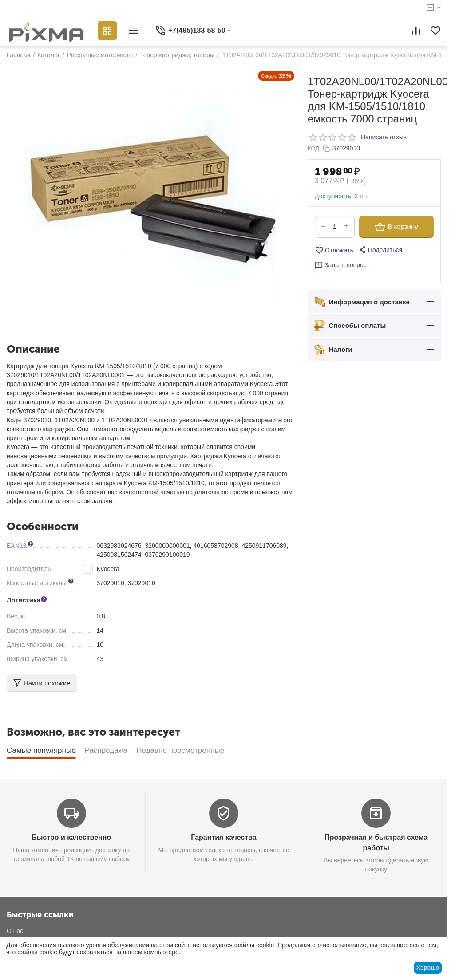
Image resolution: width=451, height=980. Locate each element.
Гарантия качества (224, 837)
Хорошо (428, 968)
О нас (15, 931)
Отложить (334, 250)
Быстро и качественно (71, 837)
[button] (380, 250)
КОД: (314, 148)
